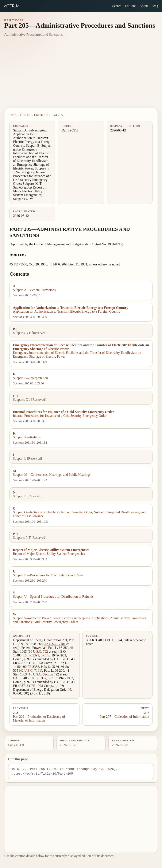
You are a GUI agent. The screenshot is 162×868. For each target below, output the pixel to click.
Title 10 (25, 115)
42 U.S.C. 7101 (55, 644)
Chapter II (41, 115)
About (144, 6)
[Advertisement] (81, 76)
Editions (130, 6)
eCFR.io (12, 6)
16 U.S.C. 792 (38, 651)
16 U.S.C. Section (41, 674)
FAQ (155, 6)
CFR (13, 115)
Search (117, 6)
